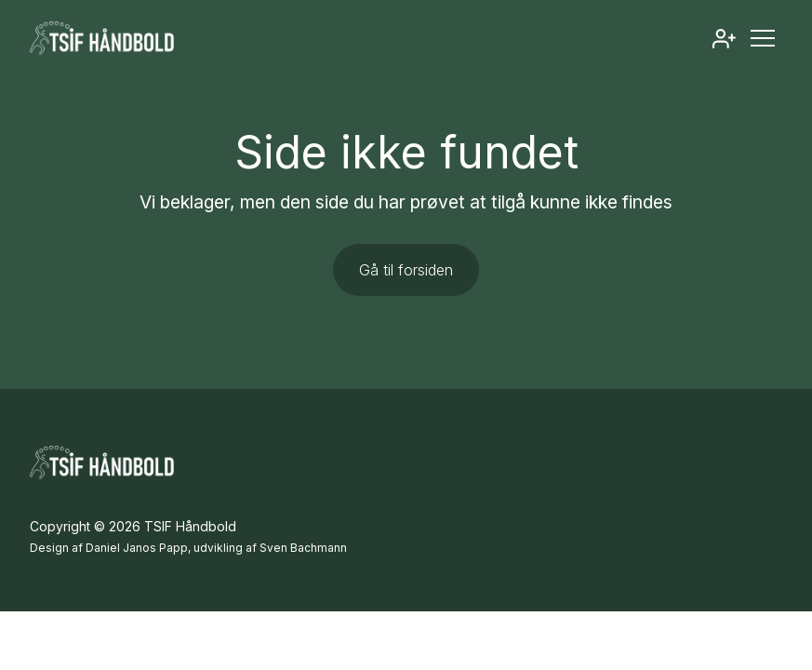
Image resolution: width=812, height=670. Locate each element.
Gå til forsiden (406, 270)
